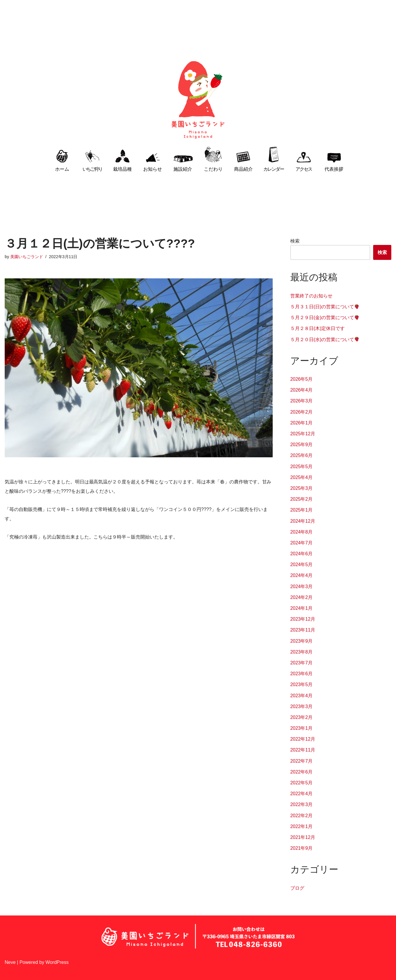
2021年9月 (302, 848)
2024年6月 (302, 554)
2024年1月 (302, 608)
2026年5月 (302, 379)
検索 (295, 241)
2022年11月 (303, 750)
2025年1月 (302, 510)
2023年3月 (302, 706)
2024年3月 (302, 587)
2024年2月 (302, 597)
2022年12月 (303, 739)
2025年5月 (302, 467)
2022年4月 (302, 794)
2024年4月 (302, 576)
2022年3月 (302, 804)
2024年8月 (302, 532)
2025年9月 (302, 445)
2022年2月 (302, 816)
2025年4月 (302, 477)
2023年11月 (303, 630)
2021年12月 (303, 837)
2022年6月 (302, 772)
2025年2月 (302, 499)
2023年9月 (302, 641)
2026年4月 (302, 390)
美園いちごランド (27, 257)
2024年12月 (303, 521)
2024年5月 (302, 565)
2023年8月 (302, 652)
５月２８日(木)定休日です (318, 328)
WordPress (57, 962)
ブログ (297, 888)
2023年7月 (302, 663)
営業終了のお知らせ (311, 296)
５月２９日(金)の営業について (325, 318)
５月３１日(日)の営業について (325, 307)
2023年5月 (302, 684)
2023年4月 (302, 696)
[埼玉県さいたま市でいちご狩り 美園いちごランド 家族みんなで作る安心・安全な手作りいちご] (198, 100)
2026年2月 (302, 412)
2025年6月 (302, 455)
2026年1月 (302, 423)
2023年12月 (303, 619)
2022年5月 (302, 783)
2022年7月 (302, 761)
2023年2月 (302, 717)
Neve (10, 962)
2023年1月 (302, 728)
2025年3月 (302, 488)
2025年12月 (303, 434)
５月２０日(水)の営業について (325, 340)
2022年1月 (302, 826)
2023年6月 (302, 674)
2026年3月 (302, 401)
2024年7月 (302, 543)
